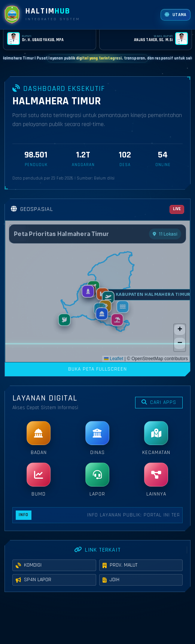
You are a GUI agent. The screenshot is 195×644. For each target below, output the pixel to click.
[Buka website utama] (176, 15)
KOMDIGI (29, 574)
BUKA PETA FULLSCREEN (97, 369)
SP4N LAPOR (33, 589)
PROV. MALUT (120, 574)
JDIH (111, 589)
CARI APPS (159, 402)
